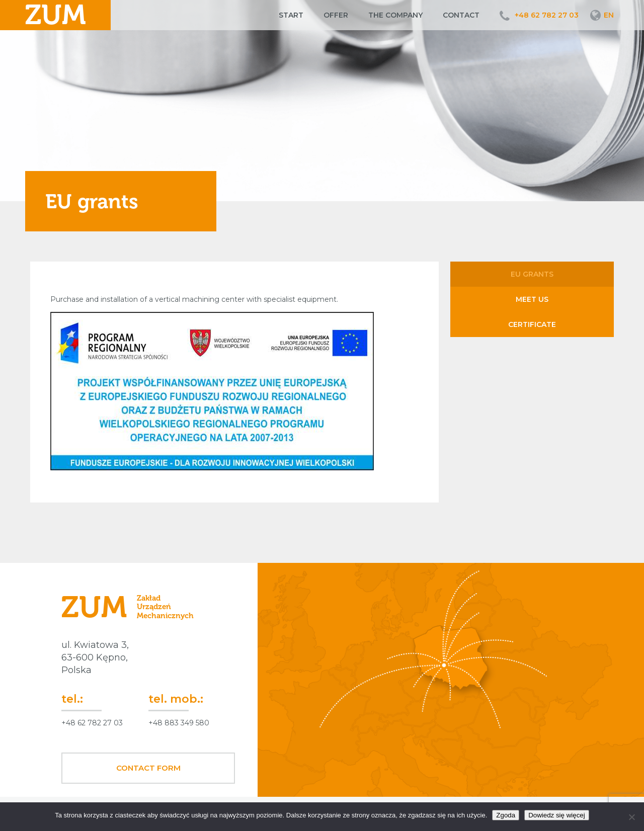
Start (291, 15)
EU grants (532, 274)
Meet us (532, 299)
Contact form (148, 768)
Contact (461, 15)
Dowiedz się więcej (557, 815)
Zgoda (506, 815)
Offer (336, 15)
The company (395, 15)
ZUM (56, 15)
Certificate (532, 324)
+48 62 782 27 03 (547, 15)
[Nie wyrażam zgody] (631, 817)
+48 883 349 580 (179, 723)
